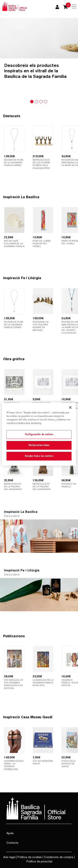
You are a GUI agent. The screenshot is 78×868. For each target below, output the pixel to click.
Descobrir (12, 516)
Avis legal (9, 857)
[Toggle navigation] (74, 6)
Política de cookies (30, 857)
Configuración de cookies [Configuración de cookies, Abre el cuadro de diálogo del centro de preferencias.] (39, 434)
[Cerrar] (70, 407)
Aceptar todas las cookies (39, 456)
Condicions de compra (59, 857)
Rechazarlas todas (39, 445)
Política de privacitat (39, 861)
